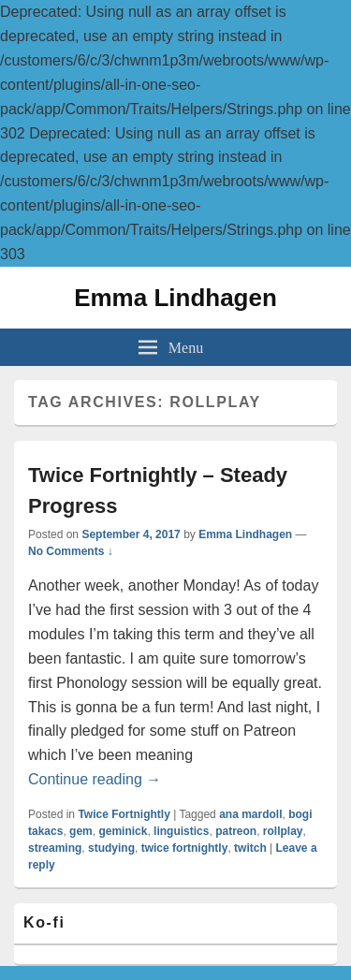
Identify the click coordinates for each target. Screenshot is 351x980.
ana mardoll (250, 814)
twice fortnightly (185, 848)
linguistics (181, 831)
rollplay (283, 831)
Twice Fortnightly (124, 814)
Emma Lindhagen (175, 298)
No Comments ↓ (71, 551)
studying (111, 848)
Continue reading (95, 779)
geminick (123, 831)
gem (81, 831)
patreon (236, 831)
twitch (250, 848)
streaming (55, 848)
